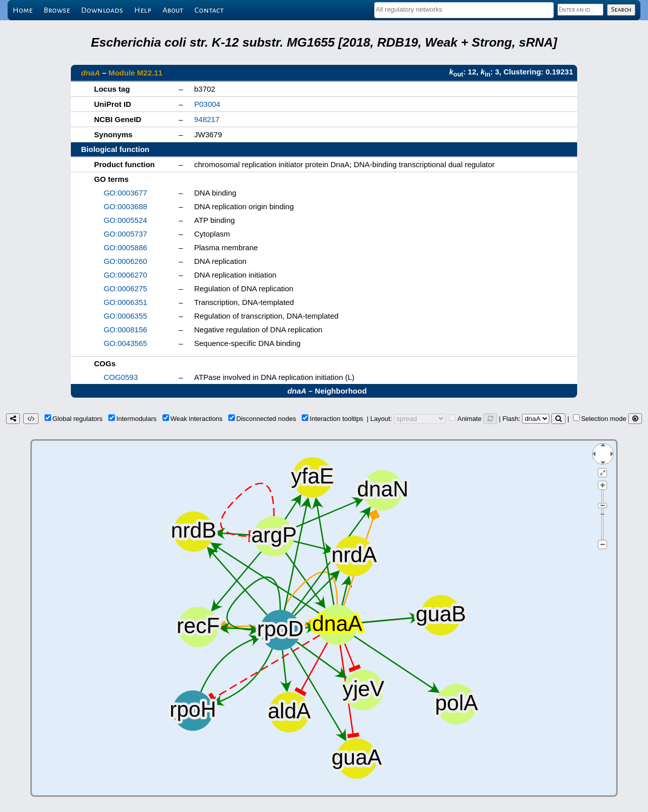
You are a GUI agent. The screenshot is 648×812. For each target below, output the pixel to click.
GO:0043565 (126, 343)
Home (23, 10)
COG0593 (121, 377)
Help (143, 10)
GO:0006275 (126, 288)
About (173, 10)
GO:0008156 (126, 330)
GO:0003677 (126, 193)
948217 (207, 119)
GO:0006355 (126, 316)
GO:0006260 (126, 261)
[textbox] (464, 9)
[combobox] (464, 10)
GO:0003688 (126, 206)
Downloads (102, 10)
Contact (209, 10)
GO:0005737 (126, 234)
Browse (57, 10)
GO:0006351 (126, 302)
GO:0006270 (126, 275)
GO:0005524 (126, 220)
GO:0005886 (126, 247)
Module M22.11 (135, 73)
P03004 (207, 104)
